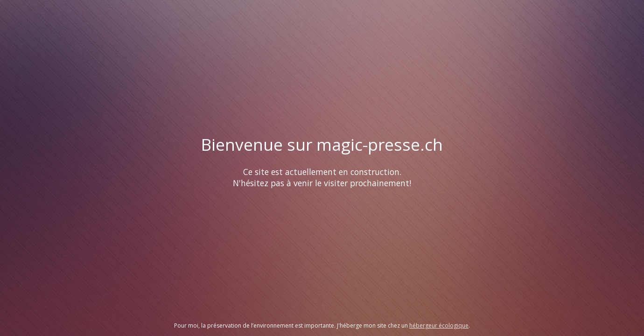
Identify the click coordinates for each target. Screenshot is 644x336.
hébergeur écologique (439, 325)
